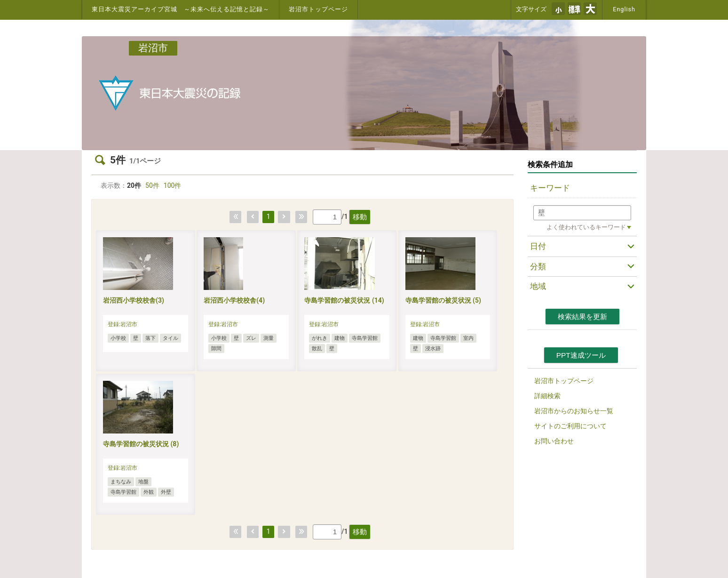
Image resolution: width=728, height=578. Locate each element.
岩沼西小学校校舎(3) (134, 300)
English (624, 9)
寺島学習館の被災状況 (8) (141, 444)
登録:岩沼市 (123, 324)
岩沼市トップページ (318, 9)
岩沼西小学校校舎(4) (234, 300)
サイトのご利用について (570, 426)
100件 (173, 185)
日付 (538, 246)
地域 (538, 286)
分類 (538, 266)
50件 (152, 185)
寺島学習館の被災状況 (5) (443, 300)
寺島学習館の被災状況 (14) (344, 300)
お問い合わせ (554, 441)
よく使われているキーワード (586, 227)
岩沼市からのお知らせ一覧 (574, 411)
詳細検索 (547, 396)
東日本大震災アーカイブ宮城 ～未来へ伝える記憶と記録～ (181, 9)
